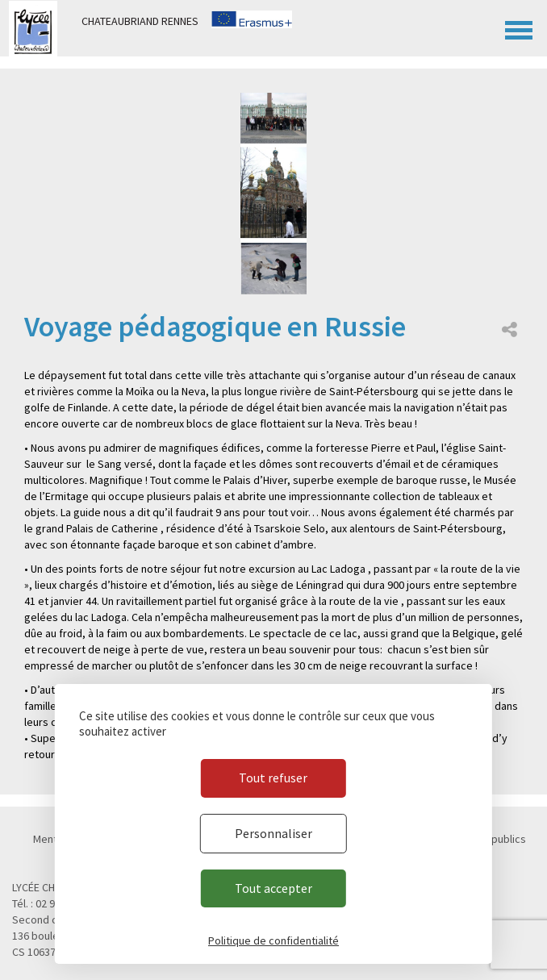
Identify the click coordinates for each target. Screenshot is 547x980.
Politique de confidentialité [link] (273, 940)
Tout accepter (273, 888)
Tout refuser (273, 778)
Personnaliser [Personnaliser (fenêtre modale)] (273, 833)
